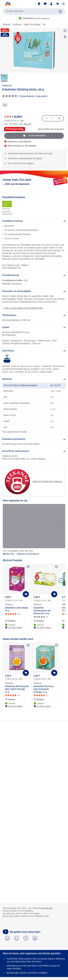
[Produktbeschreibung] (34, 221)
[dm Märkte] (39, 4)
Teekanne (7, 86)
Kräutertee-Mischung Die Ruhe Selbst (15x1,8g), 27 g (17, 689)
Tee (44, 24)
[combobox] (34, 12)
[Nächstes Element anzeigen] (61, 581)
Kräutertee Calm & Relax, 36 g (17, 609)
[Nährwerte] (34, 379)
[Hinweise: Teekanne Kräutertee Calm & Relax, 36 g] (10, 621)
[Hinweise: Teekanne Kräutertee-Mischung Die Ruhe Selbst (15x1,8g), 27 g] (10, 699)
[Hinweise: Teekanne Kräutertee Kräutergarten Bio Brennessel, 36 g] (39, 621)
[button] (64, 4)
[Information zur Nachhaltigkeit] (34, 291)
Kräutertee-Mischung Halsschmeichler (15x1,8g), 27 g (44, 689)
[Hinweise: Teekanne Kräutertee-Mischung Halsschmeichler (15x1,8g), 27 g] (39, 699)
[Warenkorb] (57, 4)
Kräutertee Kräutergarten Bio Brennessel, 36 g (42, 611)
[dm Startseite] (8, 4)
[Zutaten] (34, 328)
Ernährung (17, 24)
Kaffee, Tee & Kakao (32, 24)
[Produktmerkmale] (34, 275)
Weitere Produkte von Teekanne (34, 482)
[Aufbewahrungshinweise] (34, 439)
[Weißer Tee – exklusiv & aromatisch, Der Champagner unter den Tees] (34, 530)
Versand (28, 124)
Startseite (7, 24)
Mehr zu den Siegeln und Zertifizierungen (24, 308)
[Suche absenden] (60, 12)
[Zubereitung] (34, 351)
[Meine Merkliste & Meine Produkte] (45, 4)
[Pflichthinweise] (34, 315)
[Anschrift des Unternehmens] (34, 451)
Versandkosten (47, 908)
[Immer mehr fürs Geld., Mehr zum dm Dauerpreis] (34, 182)
